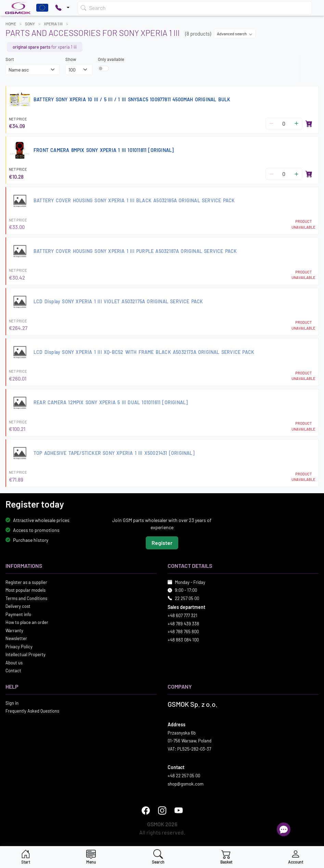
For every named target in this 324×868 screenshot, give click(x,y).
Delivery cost (18, 606)
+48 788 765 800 (183, 631)
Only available (111, 59)
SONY (30, 24)
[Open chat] (284, 829)
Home (11, 24)
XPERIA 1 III (53, 24)
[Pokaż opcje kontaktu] (62, 8)
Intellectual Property (25, 654)
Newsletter (16, 638)
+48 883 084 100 (183, 640)
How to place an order (27, 622)
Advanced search (235, 34)
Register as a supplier (26, 582)
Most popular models (25, 590)
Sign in (12, 703)
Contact (13, 671)
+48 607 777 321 (183, 615)
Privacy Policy (19, 647)
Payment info (18, 614)
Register (162, 543)
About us (14, 663)
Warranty (14, 630)
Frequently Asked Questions (32, 711)
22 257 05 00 (187, 598)
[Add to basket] (309, 124)
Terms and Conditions (26, 598)
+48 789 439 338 (183, 624)
